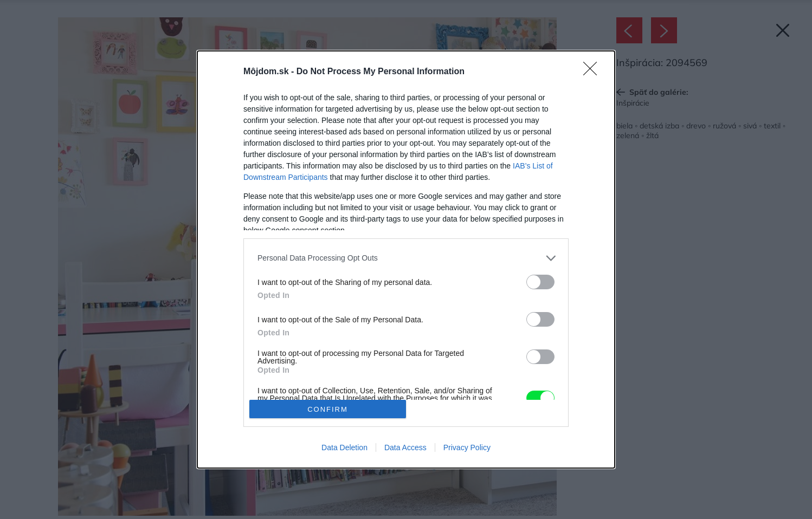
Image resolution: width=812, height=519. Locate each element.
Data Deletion (344, 447)
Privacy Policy (467, 447)
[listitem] (406, 258)
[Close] (594, 72)
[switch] (540, 282)
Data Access (405, 447)
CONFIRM (328, 409)
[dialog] (406, 260)
